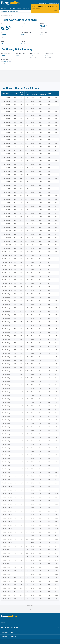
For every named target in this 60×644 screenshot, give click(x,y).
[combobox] (55, 15)
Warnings (26, 8)
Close (56, 11)
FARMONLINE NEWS (30, 632)
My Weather (4, 8)
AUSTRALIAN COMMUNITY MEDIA (30, 628)
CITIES (30, 623)
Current (12, 9)
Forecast (19, 8)
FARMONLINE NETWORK (30, 637)
